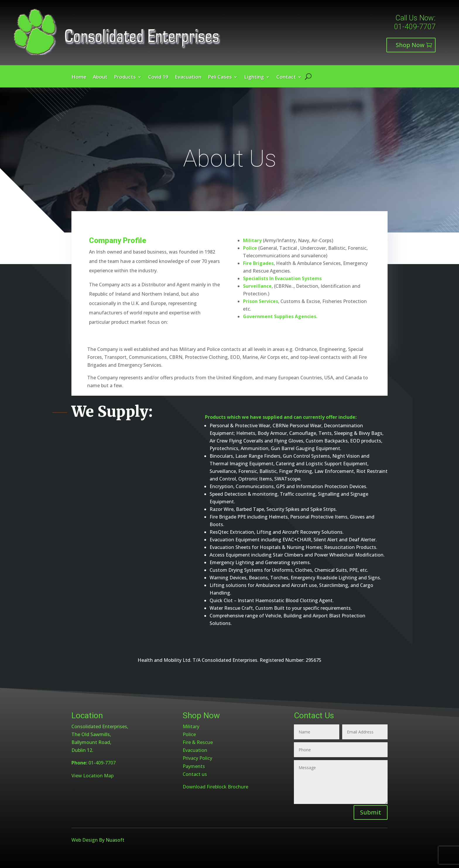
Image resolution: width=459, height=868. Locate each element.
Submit (371, 812)
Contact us (195, 774)
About (100, 77)
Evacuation (188, 77)
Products (125, 77)
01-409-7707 (415, 27)
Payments (194, 766)
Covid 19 (158, 77)
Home (79, 77)
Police (189, 734)
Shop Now (410, 45)
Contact (286, 77)
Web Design (85, 840)
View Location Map (93, 776)
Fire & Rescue (198, 742)
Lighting (254, 77)
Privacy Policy (197, 758)
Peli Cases (220, 77)
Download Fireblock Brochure (215, 787)
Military (191, 726)
